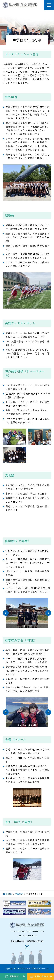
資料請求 (14, 976)
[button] (6, 613)
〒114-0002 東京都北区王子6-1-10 (27, 931)
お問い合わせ (41, 976)
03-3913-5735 (30, 935)
